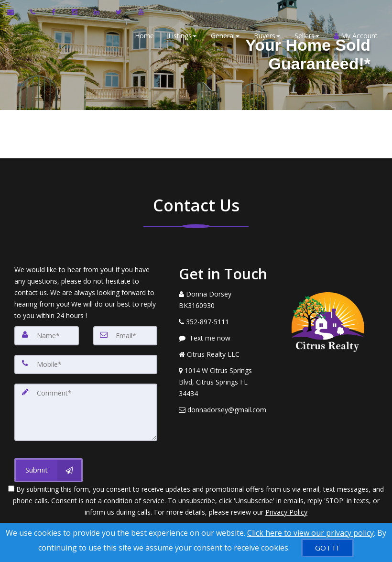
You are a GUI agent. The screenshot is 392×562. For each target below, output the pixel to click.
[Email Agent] (15, 12)
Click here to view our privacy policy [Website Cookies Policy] (310, 533)
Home (144, 36)
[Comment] (86, 412)
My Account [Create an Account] (356, 36)
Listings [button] (182, 36)
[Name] (47, 336)
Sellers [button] (307, 36)
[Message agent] (223, 338)
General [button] (225, 36)
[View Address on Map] (223, 382)
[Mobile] (86, 364)
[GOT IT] (327, 548)
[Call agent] (34, 12)
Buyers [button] (267, 36)
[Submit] (49, 470)
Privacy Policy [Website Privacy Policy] (286, 512)
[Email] (125, 336)
